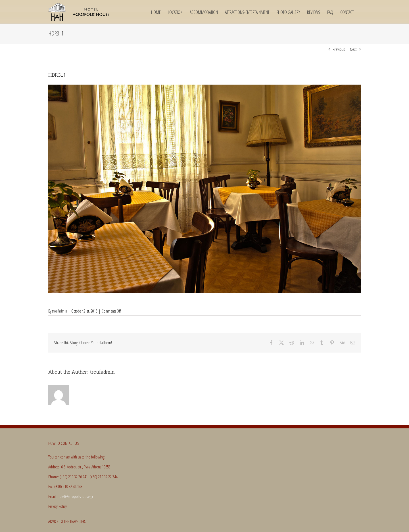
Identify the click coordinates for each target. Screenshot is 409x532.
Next (353, 49)
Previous (339, 49)
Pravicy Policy (58, 506)
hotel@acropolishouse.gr (75, 496)
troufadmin (60, 311)
